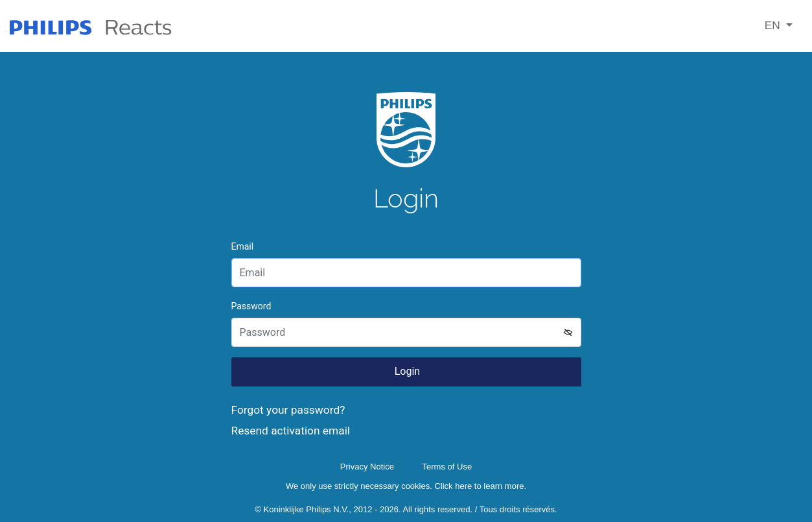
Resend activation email (291, 431)
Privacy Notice (367, 467)
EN (774, 25)
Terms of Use (447, 467)
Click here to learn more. (480, 486)
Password (251, 306)
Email (243, 246)
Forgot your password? (288, 410)
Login (406, 371)
